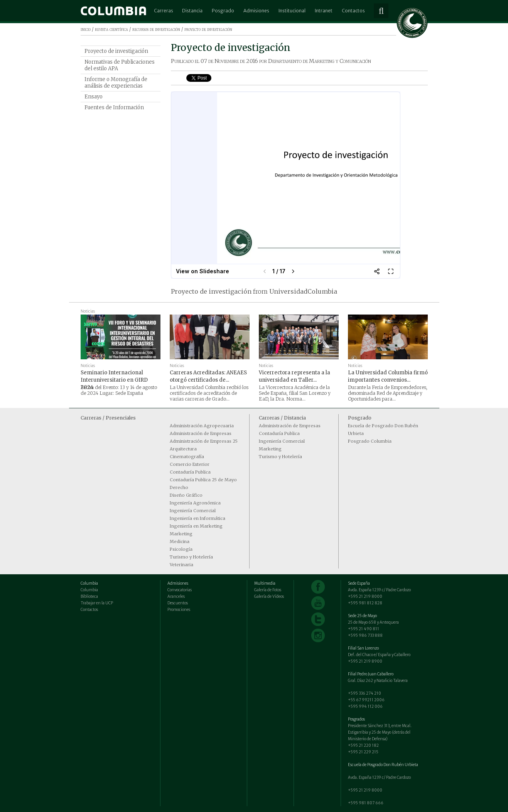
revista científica (111, 29)
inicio (86, 29)
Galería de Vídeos (269, 596)
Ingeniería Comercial (193, 511)
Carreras (164, 11)
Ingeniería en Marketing (196, 526)
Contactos (353, 11)
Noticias (88, 311)
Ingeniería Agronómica (195, 503)
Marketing (181, 534)
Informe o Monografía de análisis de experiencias (116, 83)
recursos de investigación (156, 29)
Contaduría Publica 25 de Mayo (203, 480)
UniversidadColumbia (303, 291)
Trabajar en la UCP (97, 603)
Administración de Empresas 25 (204, 441)
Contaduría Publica (190, 472)
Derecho (179, 487)
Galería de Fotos (268, 590)
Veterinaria (181, 565)
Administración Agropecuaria (202, 426)
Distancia (192, 11)
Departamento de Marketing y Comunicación (320, 61)
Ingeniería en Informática (197, 518)
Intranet (324, 11)
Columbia (89, 590)
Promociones (179, 610)
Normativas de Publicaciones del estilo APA (120, 65)
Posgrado (223, 11)
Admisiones (256, 11)
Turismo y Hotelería (191, 557)
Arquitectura (183, 449)
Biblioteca (89, 596)
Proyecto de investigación (116, 51)
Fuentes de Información (114, 107)
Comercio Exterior (190, 464)
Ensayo (94, 97)
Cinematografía (187, 457)
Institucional (292, 11)
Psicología (181, 549)
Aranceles (176, 596)
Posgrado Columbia (370, 441)
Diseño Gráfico (186, 495)
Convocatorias (180, 590)
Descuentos (178, 603)
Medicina (180, 541)
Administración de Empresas (201, 433)
